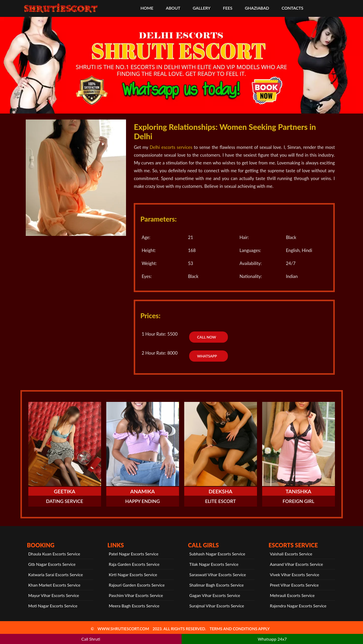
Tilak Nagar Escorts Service (214, 564)
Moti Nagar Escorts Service (53, 606)
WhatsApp (207, 356)
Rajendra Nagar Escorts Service (298, 606)
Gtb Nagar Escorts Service (52, 564)
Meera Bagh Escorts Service (134, 606)
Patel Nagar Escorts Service (134, 554)
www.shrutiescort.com (123, 629)
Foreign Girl (299, 501)
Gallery (202, 8)
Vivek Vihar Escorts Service (295, 575)
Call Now (206, 337)
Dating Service (65, 501)
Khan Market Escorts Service (54, 585)
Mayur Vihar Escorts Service (54, 595)
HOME (147, 8)
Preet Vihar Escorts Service (294, 585)
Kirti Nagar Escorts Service (133, 575)
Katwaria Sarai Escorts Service (56, 575)
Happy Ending (143, 501)
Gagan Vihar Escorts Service (215, 595)
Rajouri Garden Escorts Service (137, 585)
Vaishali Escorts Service (291, 554)
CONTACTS (292, 8)
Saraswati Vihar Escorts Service (218, 575)
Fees (228, 8)
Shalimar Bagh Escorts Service (217, 585)
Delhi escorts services (171, 147)
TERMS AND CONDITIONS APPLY (239, 629)
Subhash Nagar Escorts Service (217, 554)
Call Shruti (91, 639)
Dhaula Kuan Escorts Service (54, 554)
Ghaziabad (257, 8)
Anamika (143, 491)
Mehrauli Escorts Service (292, 595)
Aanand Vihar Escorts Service (296, 564)
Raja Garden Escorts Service (134, 564)
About (173, 8)
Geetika (65, 491)
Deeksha (221, 491)
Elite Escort (220, 501)
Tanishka (298, 491)
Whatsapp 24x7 (272, 639)
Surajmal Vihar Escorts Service (217, 606)
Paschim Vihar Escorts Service (136, 595)
